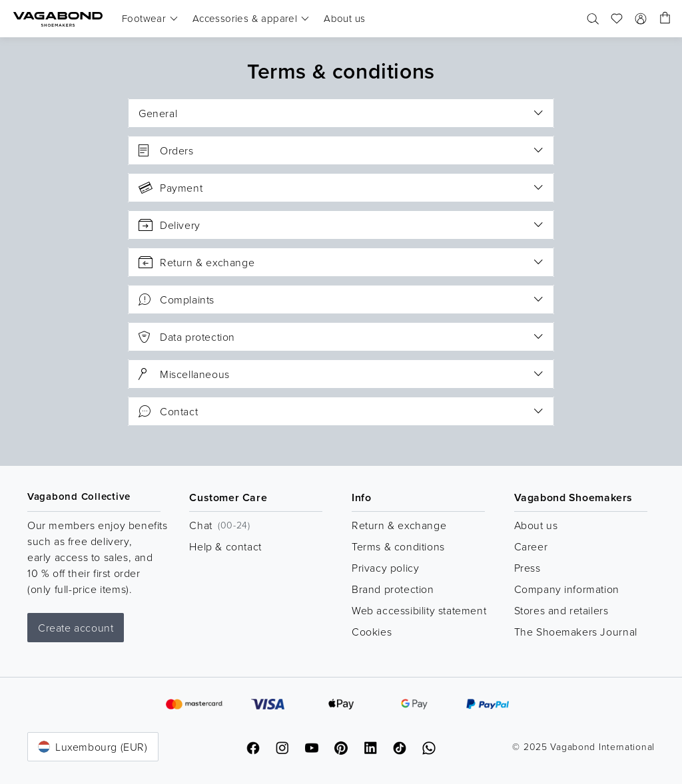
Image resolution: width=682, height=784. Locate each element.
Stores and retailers (561, 610)
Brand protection (393, 589)
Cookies (372, 632)
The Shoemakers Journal (576, 632)
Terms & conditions (398, 546)
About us (536, 525)
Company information (567, 589)
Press (527, 568)
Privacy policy (385, 568)
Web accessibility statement (419, 610)
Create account (76, 628)
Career (531, 546)
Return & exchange (399, 525)
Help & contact (225, 546)
